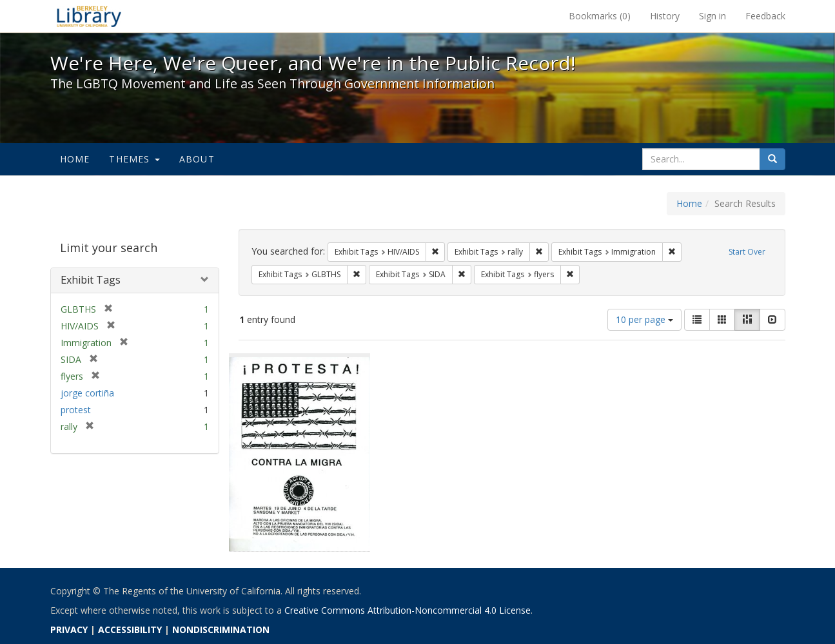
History (665, 16)
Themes (134, 159)
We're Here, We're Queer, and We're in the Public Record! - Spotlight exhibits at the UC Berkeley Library (89, 16)
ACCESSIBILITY (130, 629)
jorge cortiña (87, 393)
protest (76, 410)
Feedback (765, 16)
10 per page (644, 319)
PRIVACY (69, 629)
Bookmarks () (600, 16)
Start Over (747, 252)
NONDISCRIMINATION (221, 629)
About (197, 159)
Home (75, 159)
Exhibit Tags (91, 280)
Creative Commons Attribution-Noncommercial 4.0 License (408, 610)
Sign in (712, 16)
